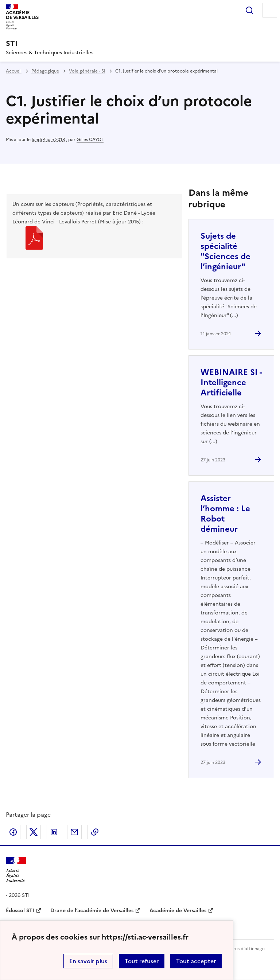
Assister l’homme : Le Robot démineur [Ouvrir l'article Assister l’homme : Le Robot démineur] (225, 514)
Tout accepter (196, 961)
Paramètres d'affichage (240, 949)
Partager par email (74, 832)
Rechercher (249, 10)
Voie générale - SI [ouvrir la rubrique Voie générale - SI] (87, 71)
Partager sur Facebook (13, 832)
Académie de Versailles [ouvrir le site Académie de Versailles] (178, 911)
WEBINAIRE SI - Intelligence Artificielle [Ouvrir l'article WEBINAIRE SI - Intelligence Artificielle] (231, 382)
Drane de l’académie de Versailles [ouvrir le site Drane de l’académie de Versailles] (92, 911)
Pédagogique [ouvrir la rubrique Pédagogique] (45, 71)
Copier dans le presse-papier (95, 832)
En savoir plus (88, 961)
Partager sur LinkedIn (54, 832)
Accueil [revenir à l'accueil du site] (14, 71)
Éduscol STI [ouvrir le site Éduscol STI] (20, 911)
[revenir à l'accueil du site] (140, 43)
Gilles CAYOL (90, 140)
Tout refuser (142, 961)
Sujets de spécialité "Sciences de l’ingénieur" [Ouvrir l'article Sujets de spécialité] (225, 251)
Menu (270, 10)
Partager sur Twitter (34, 832)
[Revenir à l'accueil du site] (16, 870)
